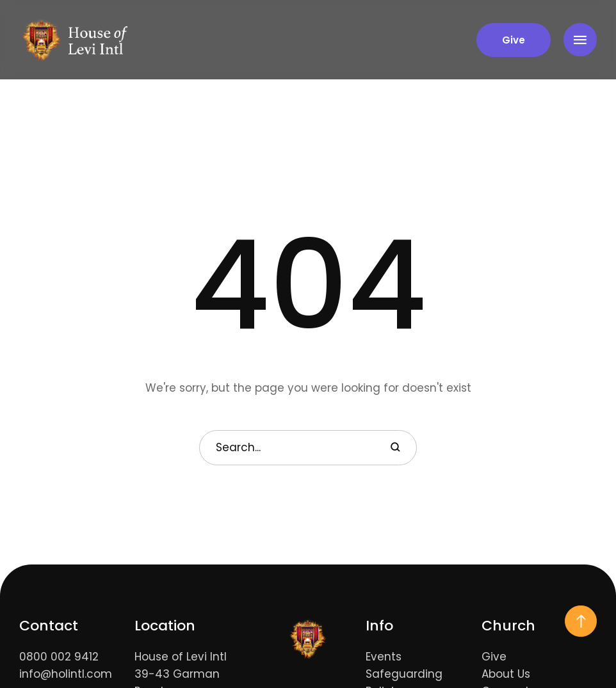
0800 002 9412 (59, 657)
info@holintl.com (66, 674)
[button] (514, 40)
